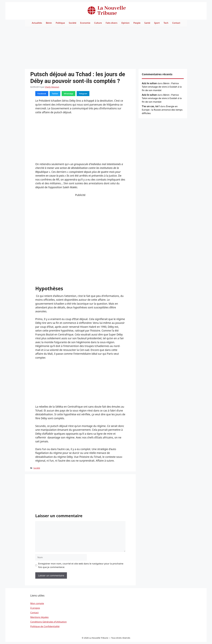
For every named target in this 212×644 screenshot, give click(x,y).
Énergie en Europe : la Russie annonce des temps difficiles (162, 110)
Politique (60, 23)
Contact (176, 23)
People (137, 23)
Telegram (83, 94)
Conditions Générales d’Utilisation (48, 622)
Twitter (55, 94)
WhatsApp (68, 94)
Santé (147, 23)
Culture (98, 23)
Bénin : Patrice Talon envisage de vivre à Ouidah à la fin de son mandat (162, 87)
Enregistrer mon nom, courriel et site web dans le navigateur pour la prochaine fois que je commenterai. (81, 565)
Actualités (37, 23)
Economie (85, 23)
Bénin (49, 23)
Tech (166, 23)
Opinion (125, 23)
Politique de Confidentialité (45, 626)
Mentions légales (39, 617)
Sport (157, 23)
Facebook (42, 94)
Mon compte (37, 603)
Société (73, 23)
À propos (35, 608)
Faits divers (112, 23)
